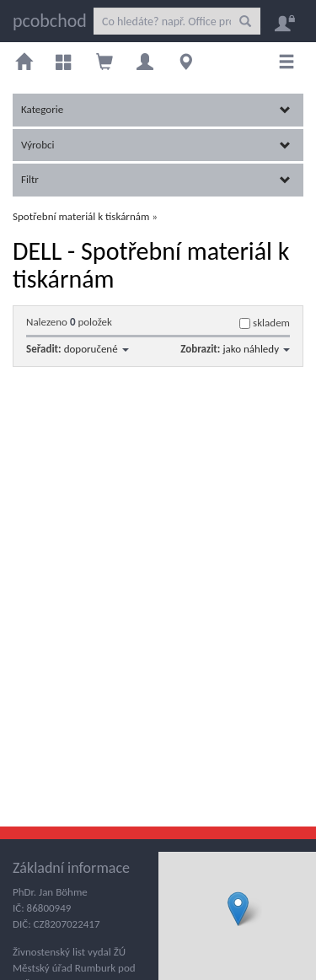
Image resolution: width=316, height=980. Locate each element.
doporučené (96, 349)
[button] (238, 909)
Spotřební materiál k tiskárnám (81, 216)
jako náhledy (256, 349)
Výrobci (156, 145)
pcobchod (50, 21)
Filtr (156, 179)
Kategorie (156, 109)
